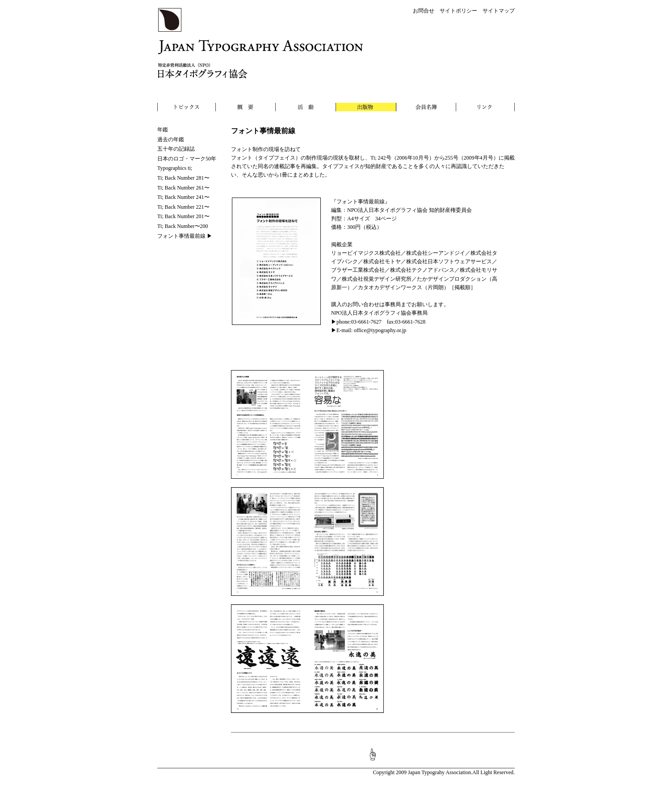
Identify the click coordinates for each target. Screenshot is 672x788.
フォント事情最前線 (181, 236)
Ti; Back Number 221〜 (183, 207)
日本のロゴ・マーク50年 (187, 159)
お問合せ (424, 11)
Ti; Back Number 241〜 (183, 197)
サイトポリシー (458, 11)
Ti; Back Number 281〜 (183, 178)
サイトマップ (499, 11)
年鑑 (163, 130)
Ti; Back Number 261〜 (183, 188)
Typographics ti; (175, 168)
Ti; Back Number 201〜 (183, 216)
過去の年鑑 (171, 139)
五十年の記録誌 (176, 149)
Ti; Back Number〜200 (183, 226)
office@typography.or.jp (380, 330)
